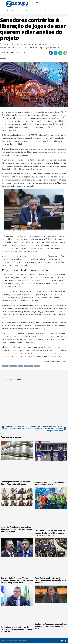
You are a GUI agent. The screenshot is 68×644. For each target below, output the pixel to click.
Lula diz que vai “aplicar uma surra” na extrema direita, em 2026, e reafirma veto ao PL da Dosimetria (50, 533)
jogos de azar (13, 366)
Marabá (28, 11)
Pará (60, 11)
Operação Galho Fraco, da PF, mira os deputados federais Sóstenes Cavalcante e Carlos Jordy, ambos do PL (17, 581)
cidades (5, 366)
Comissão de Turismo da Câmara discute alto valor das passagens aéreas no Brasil (51, 627)
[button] (51, 53)
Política (20, 366)
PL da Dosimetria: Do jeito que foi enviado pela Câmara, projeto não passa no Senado (51, 581)
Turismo (37, 366)
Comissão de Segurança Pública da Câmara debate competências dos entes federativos (17, 630)
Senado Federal (28, 366)
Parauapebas (11, 11)
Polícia (44, 11)
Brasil (4, 59)
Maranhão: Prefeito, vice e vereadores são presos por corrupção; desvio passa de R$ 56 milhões (16, 530)
